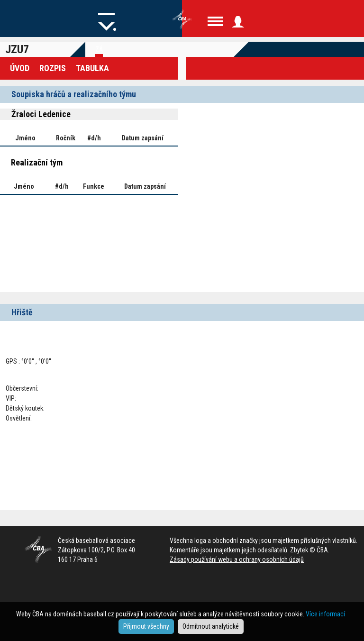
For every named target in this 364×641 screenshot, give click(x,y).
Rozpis (53, 68)
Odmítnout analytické (211, 626)
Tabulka (92, 68)
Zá (99, 49)
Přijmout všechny (146, 626)
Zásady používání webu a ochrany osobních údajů (237, 559)
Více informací (325, 614)
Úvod (20, 68)
